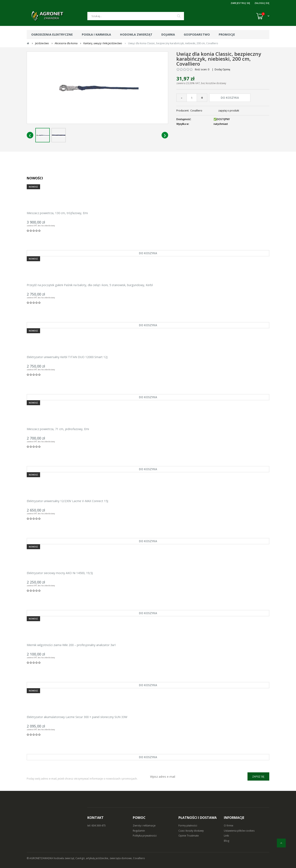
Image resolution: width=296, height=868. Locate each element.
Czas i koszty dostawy (191, 831)
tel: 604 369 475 (97, 826)
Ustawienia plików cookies (239, 831)
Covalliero (196, 111)
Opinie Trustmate (189, 836)
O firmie (229, 826)
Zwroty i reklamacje (144, 826)
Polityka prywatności (145, 836)
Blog (227, 841)
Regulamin (139, 831)
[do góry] (281, 843)
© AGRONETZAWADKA (40, 858)
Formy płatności (188, 826)
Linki (226, 836)
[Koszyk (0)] (263, 16)
